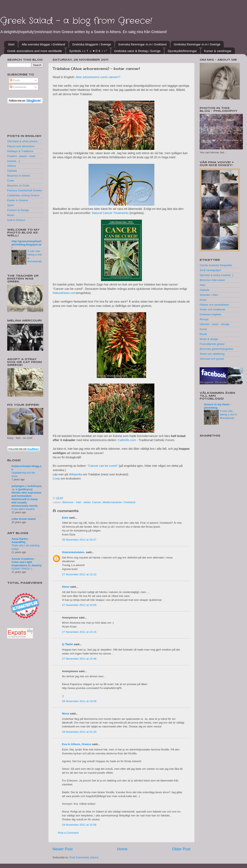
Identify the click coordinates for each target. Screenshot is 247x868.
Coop (56, 478)
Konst (203, 329)
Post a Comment (68, 833)
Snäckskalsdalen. (74, 552)
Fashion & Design (18, 210)
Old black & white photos (23, 141)
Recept (204, 319)
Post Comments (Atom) (84, 857)
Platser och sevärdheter (214, 305)
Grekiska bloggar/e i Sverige (92, 44)
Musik (203, 334)
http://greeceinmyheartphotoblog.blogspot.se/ (27, 244)
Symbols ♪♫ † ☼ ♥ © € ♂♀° (88, 51)
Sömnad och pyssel (212, 359)
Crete (11, 181)
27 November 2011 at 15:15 (79, 632)
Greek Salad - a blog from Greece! (76, 21)
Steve (66, 587)
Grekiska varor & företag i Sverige (137, 51)
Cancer (97, 502)
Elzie (65, 518)
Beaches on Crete (18, 186)
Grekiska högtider (211, 314)
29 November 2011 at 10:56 (79, 825)
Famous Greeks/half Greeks (25, 190)
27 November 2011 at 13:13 (79, 574)
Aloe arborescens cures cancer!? (98, 77)
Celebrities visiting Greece (23, 195)
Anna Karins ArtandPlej (20, 540)
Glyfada (12, 171)
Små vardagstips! (210, 270)
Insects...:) (14, 161)
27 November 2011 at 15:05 (79, 605)
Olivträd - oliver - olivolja (214, 324)
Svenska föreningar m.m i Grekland (142, 44)
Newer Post (63, 849)
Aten (203, 285)
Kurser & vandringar (218, 51)
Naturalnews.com (65, 293)
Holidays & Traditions (20, 151)
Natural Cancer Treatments (110, 213)
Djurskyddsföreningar (182, 51)
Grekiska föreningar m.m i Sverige (197, 44)
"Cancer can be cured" (103, 466)
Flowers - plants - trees (21, 156)
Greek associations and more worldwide (35, 51)
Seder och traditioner (213, 309)
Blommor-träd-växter (212, 280)
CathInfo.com (127, 440)
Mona (66, 714)
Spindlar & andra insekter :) (217, 275)
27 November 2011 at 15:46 (79, 659)
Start (11, 44)
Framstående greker (212, 344)
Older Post (181, 849)
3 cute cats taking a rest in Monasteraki (228, 414)
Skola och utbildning (212, 354)
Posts (15, 80)
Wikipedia (75, 474)
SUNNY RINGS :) (22, 569)
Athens (12, 166)
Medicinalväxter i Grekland (119, 502)
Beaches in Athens (19, 176)
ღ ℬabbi (68, 644)
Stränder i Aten (209, 295)
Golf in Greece (16, 220)
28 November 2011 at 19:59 (79, 701)
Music (11, 215)
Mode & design (209, 339)
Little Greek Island (24, 519)
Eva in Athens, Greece (77, 744)
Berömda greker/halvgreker (217, 349)
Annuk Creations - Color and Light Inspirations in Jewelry (27, 562)
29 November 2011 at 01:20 (79, 732)
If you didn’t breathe (23, 509)
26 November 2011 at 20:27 (79, 540)
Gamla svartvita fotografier (216, 265)
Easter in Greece (18, 200)
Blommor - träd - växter (76, 502)
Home (122, 849)
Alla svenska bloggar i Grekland (43, 44)
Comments (18, 87)
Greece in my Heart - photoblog (217, 406)
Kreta (203, 300)
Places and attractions (21, 146)
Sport (10, 205)
